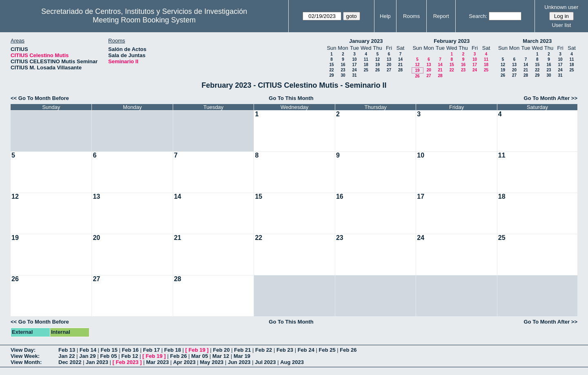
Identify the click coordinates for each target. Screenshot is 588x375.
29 (331, 75)
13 (389, 59)
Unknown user (561, 7)
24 (354, 70)
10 (354, 59)
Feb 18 (173, 350)
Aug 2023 (292, 362)
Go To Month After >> (551, 98)
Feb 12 (130, 356)
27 (389, 70)
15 (331, 65)
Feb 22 (264, 350)
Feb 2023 (127, 362)
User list (561, 25)
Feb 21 (242, 350)
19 (378, 65)
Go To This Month (291, 98)
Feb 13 (67, 350)
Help (385, 16)
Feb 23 (285, 350)
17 (354, 65)
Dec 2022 (70, 362)
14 (400, 59)
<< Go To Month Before (40, 98)
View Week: (25, 356)
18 (366, 65)
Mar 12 (221, 356)
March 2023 (537, 41)
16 (343, 65)
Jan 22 (67, 356)
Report (441, 16)
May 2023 (212, 362)
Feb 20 (221, 350)
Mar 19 (242, 356)
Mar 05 (199, 356)
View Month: (26, 362)
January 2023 (366, 41)
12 (378, 59)
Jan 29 (87, 356)
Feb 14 (88, 350)
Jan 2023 (97, 362)
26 (378, 70)
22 (331, 70)
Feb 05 (108, 356)
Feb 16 (130, 350)
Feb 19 (197, 350)
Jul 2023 (265, 362)
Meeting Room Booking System (144, 20)
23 (343, 70)
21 (400, 65)
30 (343, 75)
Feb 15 (109, 350)
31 (354, 75)
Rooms (411, 16)
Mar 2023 (158, 362)
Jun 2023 (239, 362)
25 (366, 70)
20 (389, 65)
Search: (478, 16)
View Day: (23, 350)
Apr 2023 (184, 362)
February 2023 (452, 41)
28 (400, 70)
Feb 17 (151, 350)
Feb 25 (327, 350)
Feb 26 (348, 350)
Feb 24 (306, 350)
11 (366, 59)
